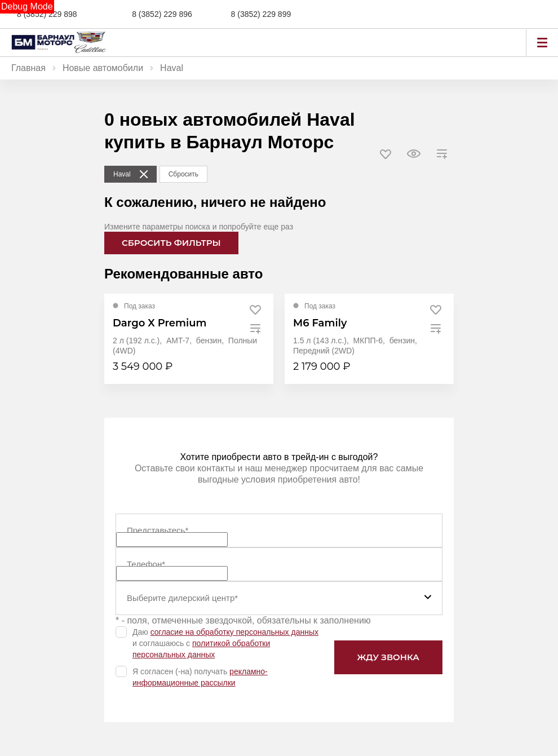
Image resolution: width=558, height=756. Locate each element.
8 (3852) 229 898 (47, 14)
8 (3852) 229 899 (261, 14)
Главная (28, 68)
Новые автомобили (103, 68)
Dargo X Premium (160, 323)
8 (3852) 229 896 (162, 14)
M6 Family (320, 323)
